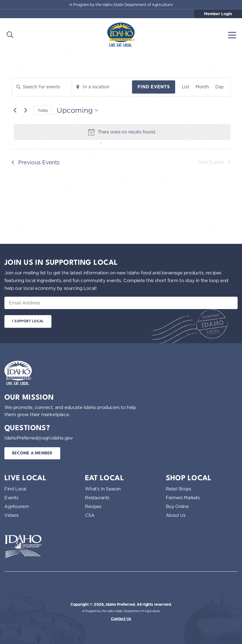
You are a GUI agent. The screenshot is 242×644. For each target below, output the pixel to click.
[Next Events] (26, 110)
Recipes (93, 506)
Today (43, 110)
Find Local (15, 489)
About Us (176, 515)
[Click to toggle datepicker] (77, 110)
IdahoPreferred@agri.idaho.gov (38, 438)
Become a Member (32, 453)
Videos (12, 515)
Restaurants (97, 498)
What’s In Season (103, 489)
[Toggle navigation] (232, 35)
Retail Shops (179, 489)
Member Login (218, 14)
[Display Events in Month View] (202, 87)
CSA (90, 515)
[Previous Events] (15, 110)
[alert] (122, 132)
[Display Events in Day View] (219, 87)
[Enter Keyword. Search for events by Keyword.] (42, 87)
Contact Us (121, 619)
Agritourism (17, 506)
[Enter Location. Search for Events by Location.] (102, 87)
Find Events (154, 87)
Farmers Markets (183, 498)
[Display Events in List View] (185, 87)
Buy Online (177, 506)
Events (11, 498)
